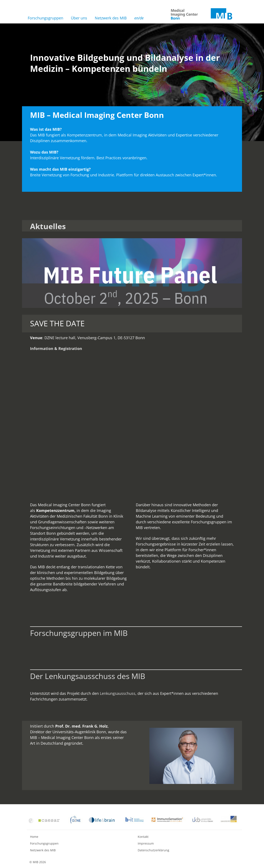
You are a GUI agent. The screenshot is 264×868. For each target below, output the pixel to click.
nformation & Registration (57, 348)
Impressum (146, 843)
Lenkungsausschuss (118, 693)
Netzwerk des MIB (111, 18)
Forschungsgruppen (45, 18)
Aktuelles (48, 226)
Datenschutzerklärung (153, 850)
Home (34, 837)
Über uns (79, 18)
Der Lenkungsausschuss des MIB (88, 676)
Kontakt (143, 837)
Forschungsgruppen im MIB (79, 633)
